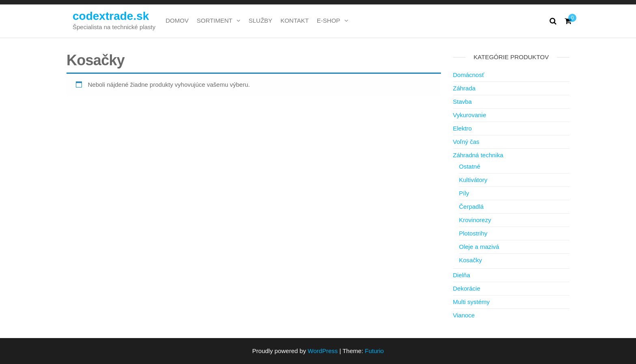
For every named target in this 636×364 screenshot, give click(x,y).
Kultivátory (473, 180)
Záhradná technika (478, 155)
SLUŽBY (260, 20)
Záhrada (464, 88)
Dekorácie (467, 288)
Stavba (463, 102)
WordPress (323, 351)
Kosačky (471, 260)
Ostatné (470, 166)
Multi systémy (472, 302)
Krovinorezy (475, 220)
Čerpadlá (472, 207)
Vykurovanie (470, 115)
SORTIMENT (215, 20)
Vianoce (464, 315)
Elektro (463, 128)
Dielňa (462, 275)
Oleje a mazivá (479, 247)
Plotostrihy (473, 233)
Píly (464, 193)
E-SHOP (329, 20)
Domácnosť (469, 75)
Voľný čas (466, 142)
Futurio (374, 351)
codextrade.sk (111, 16)
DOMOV (177, 20)
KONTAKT (294, 20)
